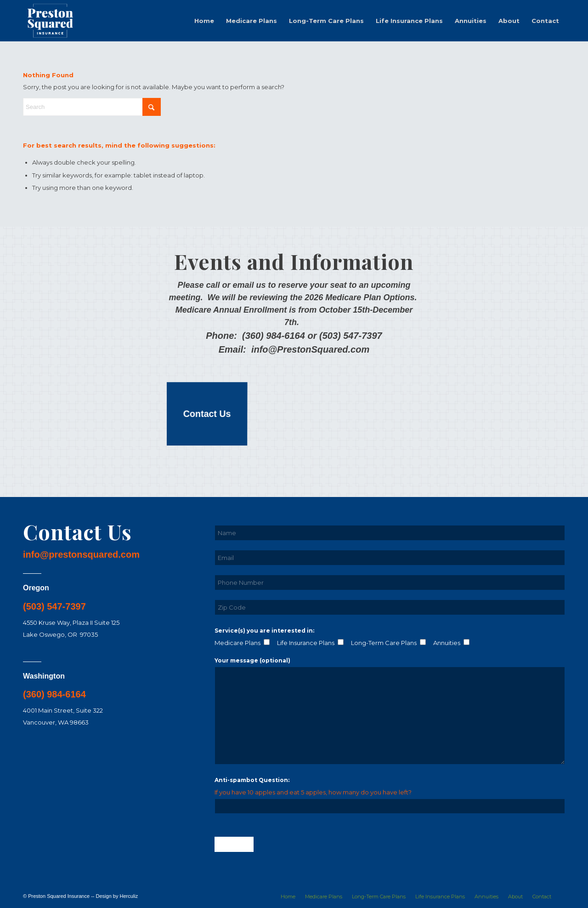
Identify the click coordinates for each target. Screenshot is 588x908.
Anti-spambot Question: (252, 780)
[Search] (92, 107)
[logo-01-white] (50, 21)
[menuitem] (204, 21)
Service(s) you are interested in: (264, 631)
